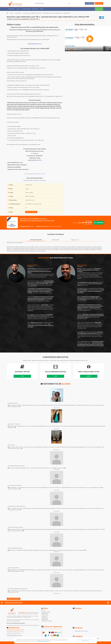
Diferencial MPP (56, 240)
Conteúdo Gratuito (26, 9)
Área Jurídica (18, 13)
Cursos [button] (18, 9)
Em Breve (89, 376)
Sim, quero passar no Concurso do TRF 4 (35, 174)
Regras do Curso (75, 240)
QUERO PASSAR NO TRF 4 (35, 44)
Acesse (22, 376)
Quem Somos (12, 9)
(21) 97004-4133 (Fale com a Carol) (14, 636)
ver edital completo (31, 212)
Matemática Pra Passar (81, 631)
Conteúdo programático (36, 240)
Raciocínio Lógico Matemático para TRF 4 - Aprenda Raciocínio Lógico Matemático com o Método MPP (46, 13)
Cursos (11, 13)
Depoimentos (35, 9)
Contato (42, 9)
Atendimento (45, 619)
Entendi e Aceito (85, 640)
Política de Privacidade (47, 621)
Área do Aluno (45, 615)
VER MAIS (57, 408)
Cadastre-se (45, 617)
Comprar (99, 223)
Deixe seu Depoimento (14, 599)
